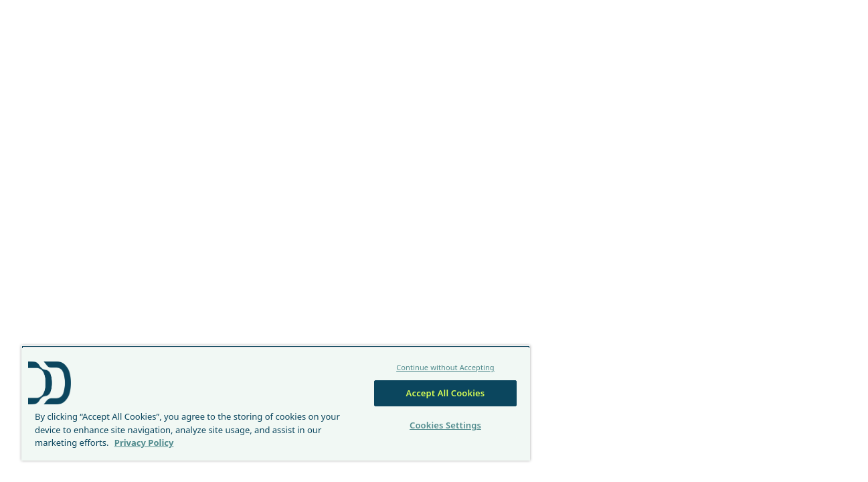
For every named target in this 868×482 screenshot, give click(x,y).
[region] (273, 403)
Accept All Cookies (441, 393)
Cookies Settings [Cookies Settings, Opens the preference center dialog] (441, 425)
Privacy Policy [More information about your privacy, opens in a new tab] (144, 443)
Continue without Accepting (441, 367)
